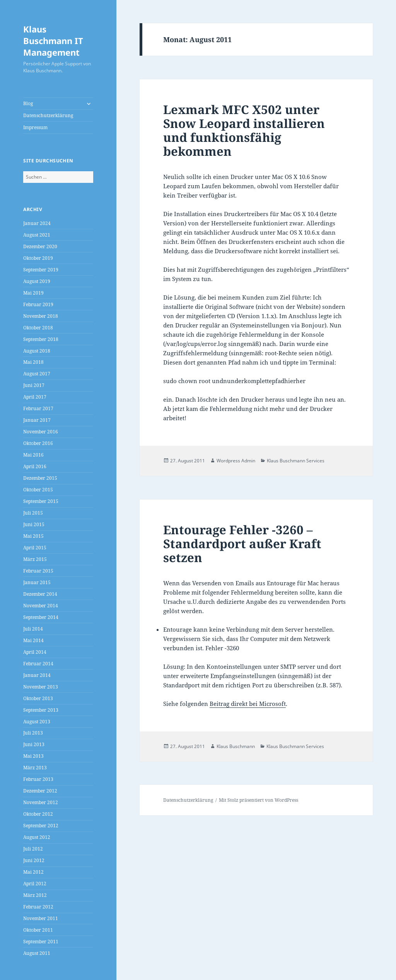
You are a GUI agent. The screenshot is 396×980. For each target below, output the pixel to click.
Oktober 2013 (38, 698)
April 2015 (35, 548)
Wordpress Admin (236, 461)
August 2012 (37, 837)
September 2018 (41, 339)
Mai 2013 (33, 756)
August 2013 (37, 722)
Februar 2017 (38, 408)
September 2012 (41, 826)
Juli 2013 (33, 733)
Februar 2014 (38, 664)
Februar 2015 (38, 571)
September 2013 (41, 710)
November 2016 (41, 432)
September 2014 (41, 617)
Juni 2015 (34, 524)
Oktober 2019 (38, 258)
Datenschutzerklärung (48, 115)
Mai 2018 (33, 362)
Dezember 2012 (40, 791)
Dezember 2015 (40, 478)
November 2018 (41, 316)
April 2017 (35, 397)
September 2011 (41, 942)
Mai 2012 (33, 872)
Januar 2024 (37, 223)
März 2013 (35, 768)
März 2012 (35, 895)
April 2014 (35, 652)
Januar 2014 (37, 675)
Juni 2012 (34, 860)
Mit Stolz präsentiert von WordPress (259, 800)
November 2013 (41, 687)
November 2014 (41, 606)
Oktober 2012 (38, 814)
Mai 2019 (33, 293)
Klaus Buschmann (236, 746)
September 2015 (41, 501)
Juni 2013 (34, 744)
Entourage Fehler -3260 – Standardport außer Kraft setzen (242, 544)
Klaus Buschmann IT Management (53, 41)
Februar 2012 (38, 907)
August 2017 (37, 374)
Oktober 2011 (38, 930)
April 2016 (35, 466)
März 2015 (35, 559)
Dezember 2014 (40, 594)
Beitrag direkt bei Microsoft (248, 704)
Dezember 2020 (40, 246)
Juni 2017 (34, 385)
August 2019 (37, 281)
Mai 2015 (33, 536)
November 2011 (41, 918)
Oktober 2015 (38, 490)
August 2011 (37, 953)
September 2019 (41, 270)
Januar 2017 (37, 420)
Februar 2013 (38, 779)
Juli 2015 (33, 513)
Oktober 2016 (38, 443)
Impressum (35, 127)
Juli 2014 (33, 629)
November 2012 (41, 802)
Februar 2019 (38, 304)
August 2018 (37, 351)
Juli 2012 (33, 849)
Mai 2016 (33, 455)
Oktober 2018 (38, 328)
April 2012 (35, 884)
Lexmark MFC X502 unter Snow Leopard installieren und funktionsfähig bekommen (244, 130)
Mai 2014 (33, 640)
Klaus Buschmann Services (296, 461)
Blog (28, 103)
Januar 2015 (37, 582)
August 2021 (37, 235)
